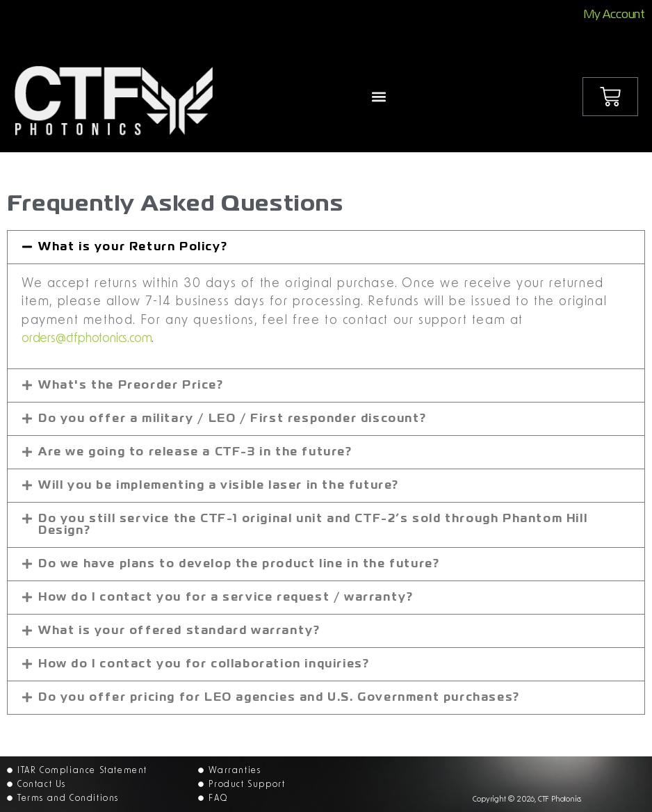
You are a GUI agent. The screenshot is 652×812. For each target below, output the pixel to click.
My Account (614, 15)
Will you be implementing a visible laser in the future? (219, 486)
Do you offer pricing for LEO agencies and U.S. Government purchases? (279, 698)
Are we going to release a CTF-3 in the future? (195, 453)
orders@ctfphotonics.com (87, 339)
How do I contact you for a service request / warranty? (226, 598)
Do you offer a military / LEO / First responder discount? (232, 419)
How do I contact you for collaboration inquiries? (204, 665)
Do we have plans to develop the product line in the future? (239, 565)
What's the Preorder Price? (131, 386)
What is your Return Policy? (133, 247)
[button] (378, 96)
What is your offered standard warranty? (179, 631)
